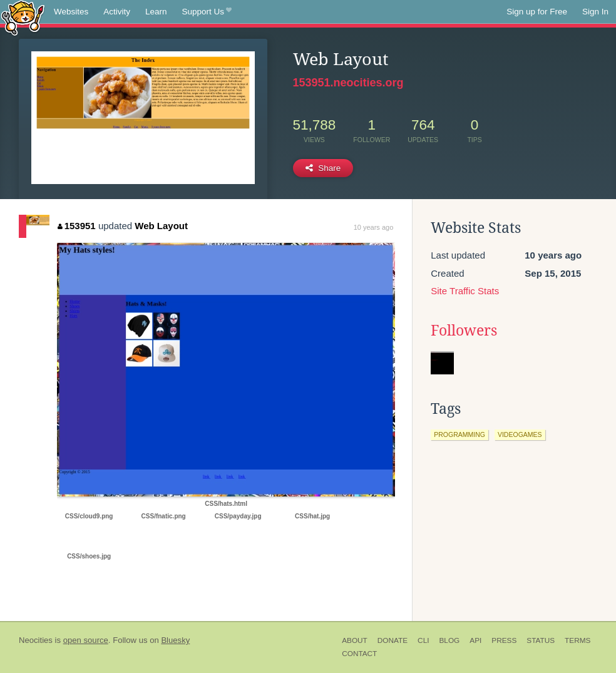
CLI (423, 640)
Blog (449, 640)
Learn (156, 12)
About (355, 640)
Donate (393, 640)
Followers (464, 331)
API (475, 640)
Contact (359, 654)
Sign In (595, 12)
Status (541, 640)
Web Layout (161, 226)
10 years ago (374, 227)
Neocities (36, 640)
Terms (577, 640)
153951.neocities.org (348, 83)
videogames (520, 434)
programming (459, 434)
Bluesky (175, 640)
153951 (77, 226)
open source (86, 640)
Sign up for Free (537, 12)
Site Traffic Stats (465, 291)
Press (504, 640)
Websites (71, 12)
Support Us (207, 12)
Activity (117, 12)
